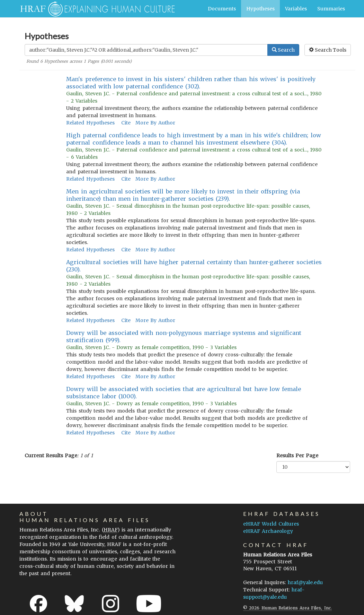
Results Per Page (297, 456)
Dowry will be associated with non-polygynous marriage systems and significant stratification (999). (184, 336)
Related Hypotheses (90, 123)
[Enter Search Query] (146, 50)
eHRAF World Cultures (271, 524)
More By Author (155, 123)
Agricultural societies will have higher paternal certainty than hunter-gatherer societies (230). (194, 266)
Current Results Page (51, 456)
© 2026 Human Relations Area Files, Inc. (287, 608)
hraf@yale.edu (305, 582)
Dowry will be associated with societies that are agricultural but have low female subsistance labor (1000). (184, 393)
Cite (126, 123)
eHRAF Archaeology (268, 531)
